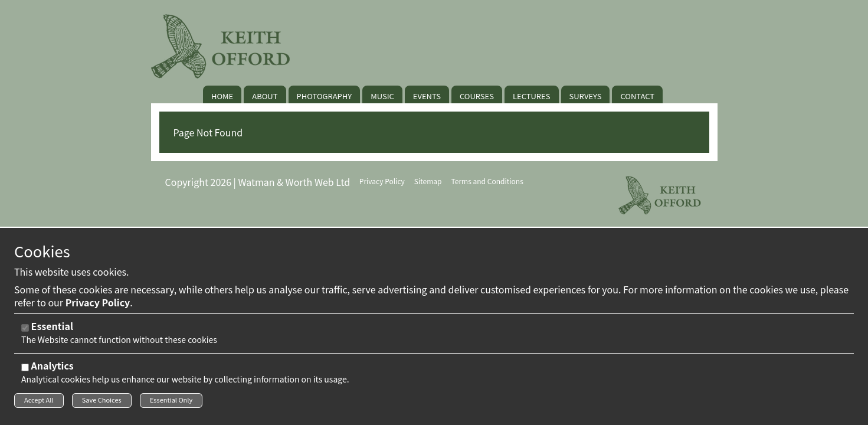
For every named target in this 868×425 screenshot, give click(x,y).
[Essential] (25, 331)
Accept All (39, 403)
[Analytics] (25, 370)
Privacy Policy (98, 305)
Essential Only (171, 403)
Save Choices (102, 403)
